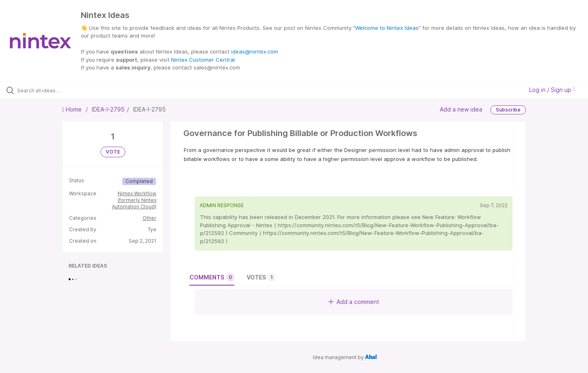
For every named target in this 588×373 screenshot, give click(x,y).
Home (73, 109)
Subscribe (508, 110)
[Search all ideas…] (69, 90)
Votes (261, 277)
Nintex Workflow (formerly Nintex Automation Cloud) (134, 200)
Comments (212, 277)
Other (149, 218)
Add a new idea (461, 109)
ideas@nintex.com (255, 51)
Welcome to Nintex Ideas (387, 28)
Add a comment (354, 302)
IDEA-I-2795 (108, 109)
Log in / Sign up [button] (552, 90)
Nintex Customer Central (203, 60)
